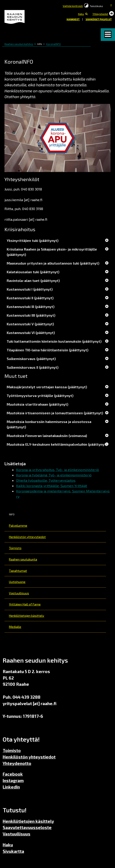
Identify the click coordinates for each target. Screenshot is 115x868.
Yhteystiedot (100, 14)
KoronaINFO (53, 44)
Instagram (13, 780)
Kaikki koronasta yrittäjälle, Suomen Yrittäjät (52, 486)
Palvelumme (18, 525)
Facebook (13, 774)
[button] (108, 35)
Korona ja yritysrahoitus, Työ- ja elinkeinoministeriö (57, 470)
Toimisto (15, 548)
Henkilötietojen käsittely (27, 616)
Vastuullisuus (19, 593)
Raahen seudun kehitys (19, 44)
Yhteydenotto (17, 763)
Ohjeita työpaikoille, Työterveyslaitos (46, 480)
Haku (81, 14)
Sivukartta (13, 851)
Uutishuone (17, 582)
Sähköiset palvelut (99, 19)
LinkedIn (11, 787)
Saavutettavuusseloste (27, 827)
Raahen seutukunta (23, 559)
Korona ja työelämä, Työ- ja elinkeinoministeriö (54, 475)
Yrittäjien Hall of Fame (25, 604)
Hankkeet (73, 19)
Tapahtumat (18, 571)
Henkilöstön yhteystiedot (27, 537)
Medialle (15, 627)
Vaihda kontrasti (73, 6)
